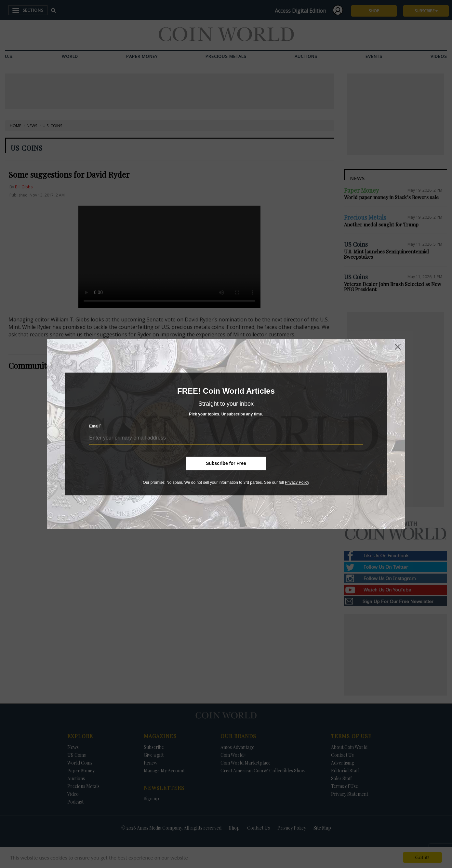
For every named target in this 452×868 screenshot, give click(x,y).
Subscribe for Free (226, 463)
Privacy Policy (297, 482)
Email (95, 426)
